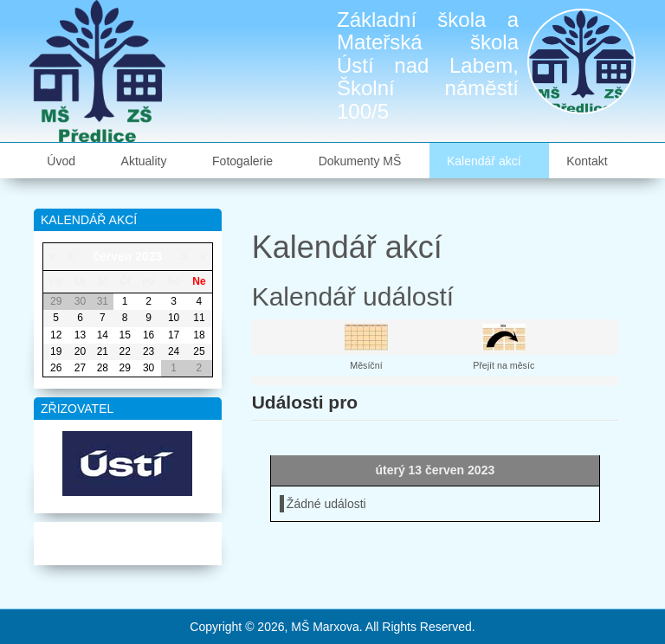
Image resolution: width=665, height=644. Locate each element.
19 (56, 351)
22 (125, 351)
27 (80, 368)
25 (199, 351)
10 (174, 318)
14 (103, 335)
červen (112, 256)
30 (148, 368)
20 (80, 351)
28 (103, 368)
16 (148, 335)
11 (199, 318)
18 (199, 335)
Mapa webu (128, 540)
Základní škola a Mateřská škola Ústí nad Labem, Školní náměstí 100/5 (428, 65)
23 (148, 351)
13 (80, 335)
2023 (148, 256)
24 (174, 351)
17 (174, 335)
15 (125, 335)
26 (56, 368)
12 (56, 335)
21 (103, 351)
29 (125, 368)
